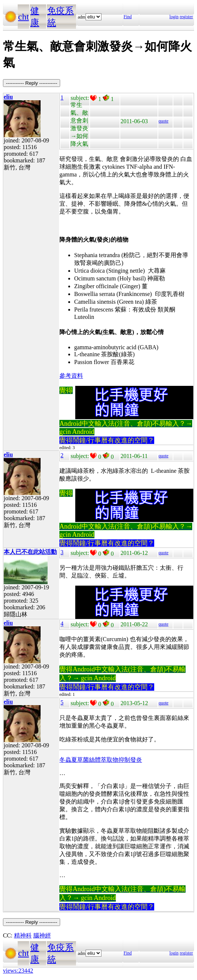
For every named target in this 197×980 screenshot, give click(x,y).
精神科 (23, 935)
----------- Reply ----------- (32, 83)
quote (164, 121)
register (186, 17)
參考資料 (71, 376)
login (174, 17)
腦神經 (42, 935)
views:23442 (18, 971)
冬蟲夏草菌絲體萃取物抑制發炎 (101, 760)
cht (23, 17)
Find (128, 17)
